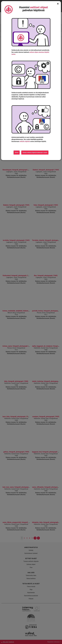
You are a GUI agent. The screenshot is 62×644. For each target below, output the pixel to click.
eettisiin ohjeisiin (25, 141)
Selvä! (17, 152)
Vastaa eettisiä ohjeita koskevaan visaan (35, 152)
